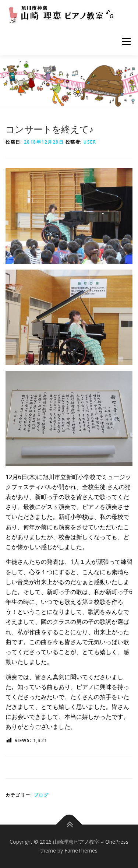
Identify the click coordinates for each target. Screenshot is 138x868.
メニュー (126, 41)
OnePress (117, 842)
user (90, 142)
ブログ (41, 795)
